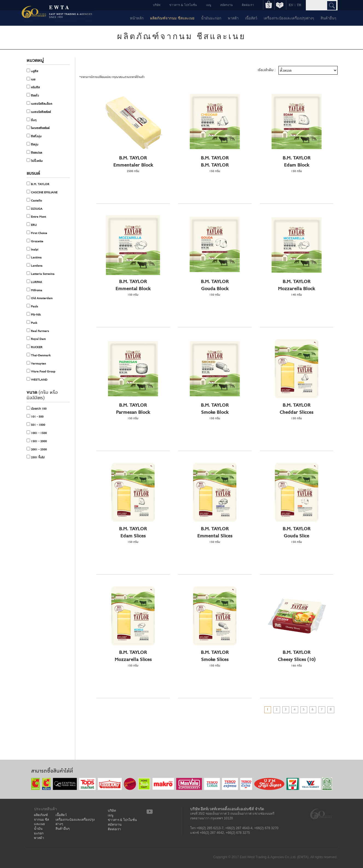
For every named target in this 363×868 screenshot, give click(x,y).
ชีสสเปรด (34, 153)
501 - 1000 (36, 425)
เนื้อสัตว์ (251, 18)
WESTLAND (37, 380)
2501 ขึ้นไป (36, 457)
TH (299, 5)
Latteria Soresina (40, 274)
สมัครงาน (226, 5)
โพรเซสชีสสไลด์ (38, 128)
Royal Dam (36, 339)
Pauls (32, 306)
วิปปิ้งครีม (35, 161)
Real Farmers (38, 331)
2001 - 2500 (37, 449)
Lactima (34, 257)
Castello (34, 200)
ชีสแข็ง (33, 95)
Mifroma (34, 290)
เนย (31, 79)
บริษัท (157, 5)
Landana (34, 266)
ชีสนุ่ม (32, 144)
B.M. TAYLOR (38, 184)
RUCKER (34, 347)
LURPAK (34, 282)
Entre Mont (36, 217)
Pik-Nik (34, 314)
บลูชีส (32, 71)
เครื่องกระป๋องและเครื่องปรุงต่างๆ (289, 18)
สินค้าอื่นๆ (328, 18)
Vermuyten (36, 363)
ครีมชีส (33, 87)
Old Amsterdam (40, 298)
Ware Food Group (41, 371)
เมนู (209, 5)
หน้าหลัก (137, 18)
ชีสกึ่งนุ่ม (34, 136)
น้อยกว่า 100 (37, 409)
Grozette (35, 241)
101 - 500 (35, 416)
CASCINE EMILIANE (42, 192)
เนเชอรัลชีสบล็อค (39, 104)
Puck (32, 323)
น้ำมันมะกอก (211, 18)
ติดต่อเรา (248, 5)
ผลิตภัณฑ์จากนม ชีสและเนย (172, 18)
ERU (32, 225)
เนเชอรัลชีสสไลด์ (39, 112)
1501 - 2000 (37, 441)
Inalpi (32, 249)
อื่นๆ (31, 120)
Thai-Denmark (39, 355)
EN (291, 5)
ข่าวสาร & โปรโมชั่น (183, 5)
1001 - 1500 (37, 433)
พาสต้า (233, 18)
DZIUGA (34, 209)
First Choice (37, 233)
